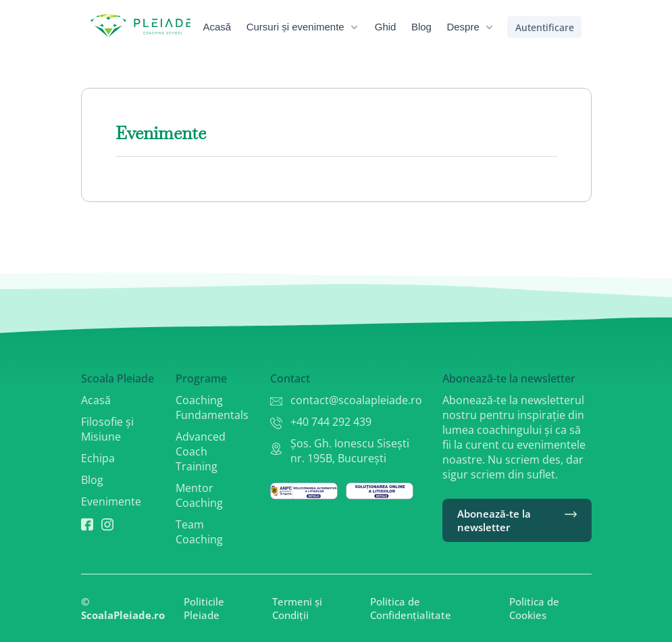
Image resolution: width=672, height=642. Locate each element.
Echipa (98, 458)
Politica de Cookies (534, 608)
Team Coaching (199, 532)
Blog (92, 480)
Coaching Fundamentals (212, 408)
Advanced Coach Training (201, 451)
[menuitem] (227, 27)
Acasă (96, 400)
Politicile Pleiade (204, 608)
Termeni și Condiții (297, 608)
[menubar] (359, 27)
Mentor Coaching (199, 495)
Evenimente (111, 501)
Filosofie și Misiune (107, 429)
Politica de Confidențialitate (411, 608)
